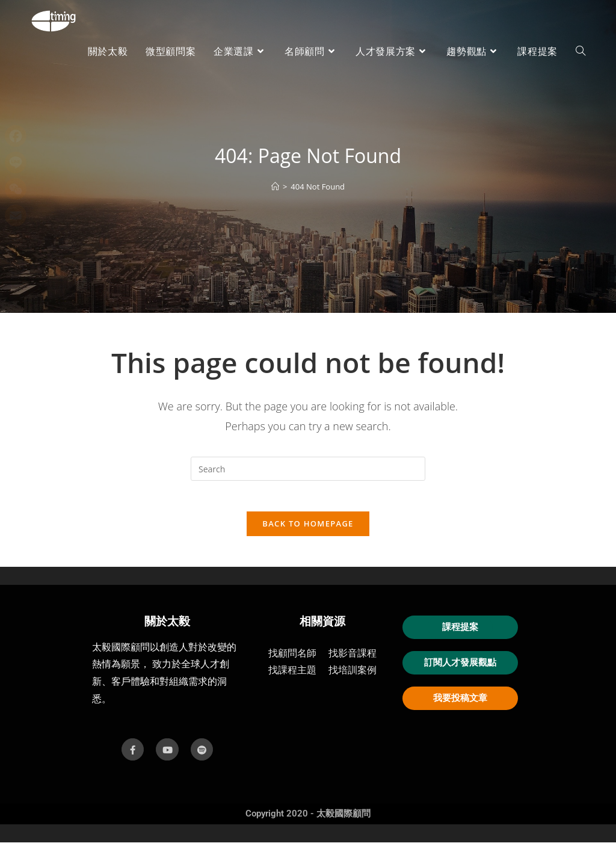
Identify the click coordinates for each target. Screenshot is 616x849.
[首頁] (275, 187)
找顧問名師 (292, 659)
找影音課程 (353, 659)
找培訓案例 (353, 677)
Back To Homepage (308, 529)
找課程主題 (292, 677)
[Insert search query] (308, 469)
